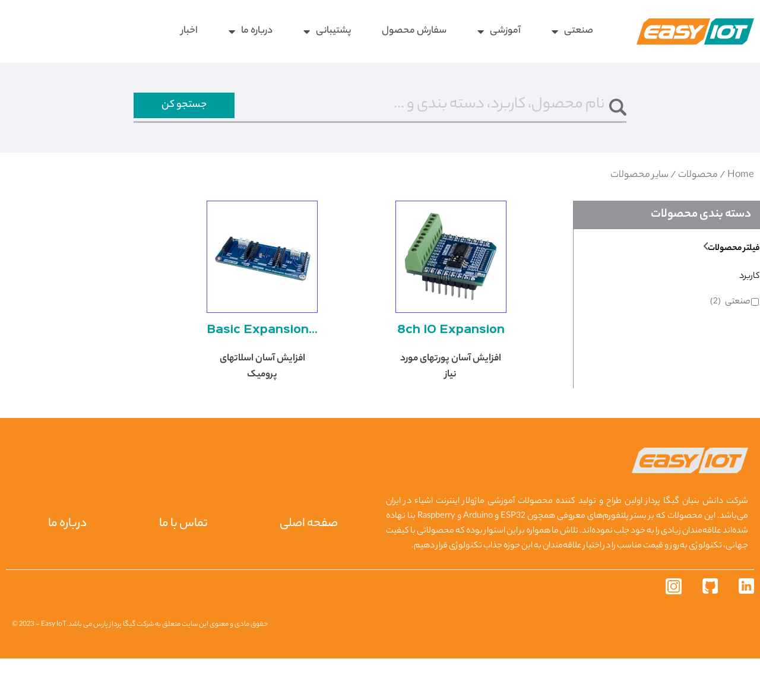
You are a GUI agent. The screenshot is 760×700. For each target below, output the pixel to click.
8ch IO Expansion (451, 372)
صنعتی (572, 31)
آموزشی (499, 31)
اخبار (189, 31)
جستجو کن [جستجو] (184, 107)
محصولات (698, 180)
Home (741, 180)
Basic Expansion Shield (262, 372)
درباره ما (251, 31)
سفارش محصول (414, 31)
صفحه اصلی (308, 566)
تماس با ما (181, 566)
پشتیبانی (327, 31)
